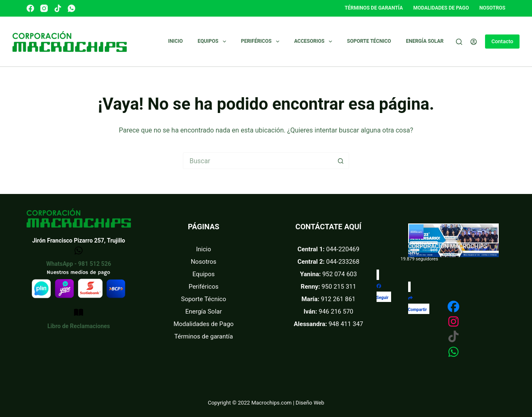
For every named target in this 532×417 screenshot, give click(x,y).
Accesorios (315, 42)
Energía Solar (425, 41)
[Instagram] (44, 8)
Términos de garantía (374, 8)
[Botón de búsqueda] (341, 161)
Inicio (176, 41)
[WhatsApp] (71, 8)
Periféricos (262, 42)
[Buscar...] (258, 161)
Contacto (502, 41)
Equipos (214, 42)
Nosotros (492, 8)
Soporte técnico (369, 41)
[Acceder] (474, 42)
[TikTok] (58, 8)
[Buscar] (459, 42)
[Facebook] (30, 8)
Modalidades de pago (441, 8)
